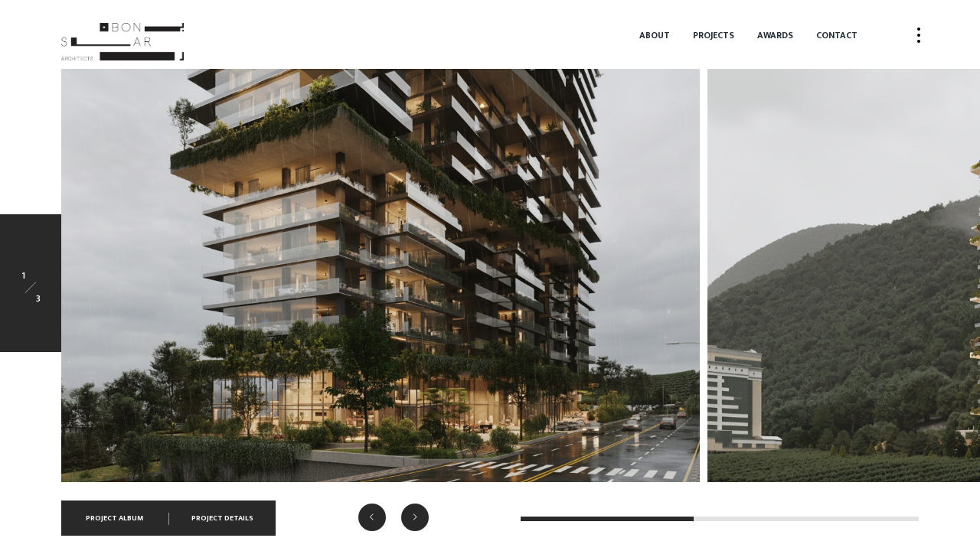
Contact (837, 35)
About (655, 35)
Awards (775, 35)
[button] (372, 517)
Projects (714, 35)
